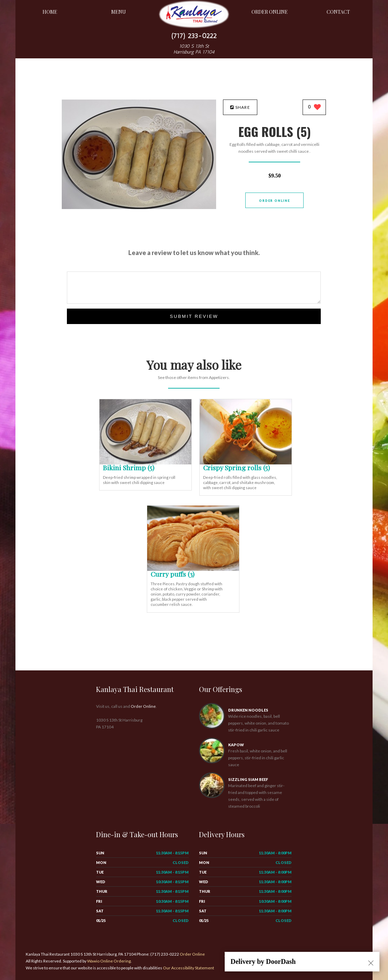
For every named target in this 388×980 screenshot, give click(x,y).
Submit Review (194, 316)
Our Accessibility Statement (188, 968)
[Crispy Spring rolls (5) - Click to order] (246, 463)
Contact (338, 12)
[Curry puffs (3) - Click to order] (193, 569)
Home (50, 12)
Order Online (270, 12)
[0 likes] (314, 108)
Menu (119, 12)
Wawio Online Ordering (109, 961)
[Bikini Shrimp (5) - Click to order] (145, 463)
